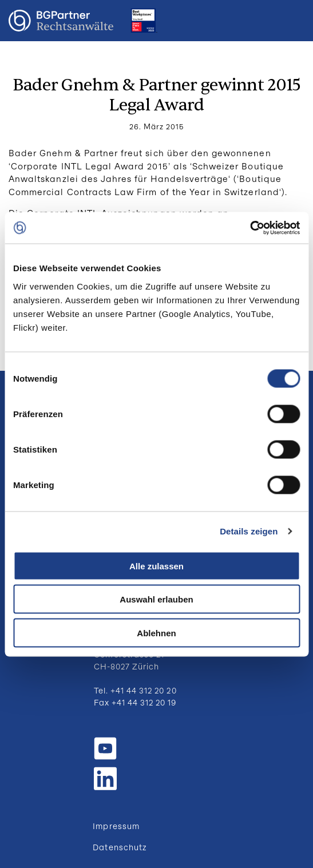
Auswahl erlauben (156, 599)
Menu (293, 21)
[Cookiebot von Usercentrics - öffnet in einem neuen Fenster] (250, 228)
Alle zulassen (156, 566)
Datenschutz (120, 847)
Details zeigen (249, 531)
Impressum (116, 826)
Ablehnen (156, 633)
